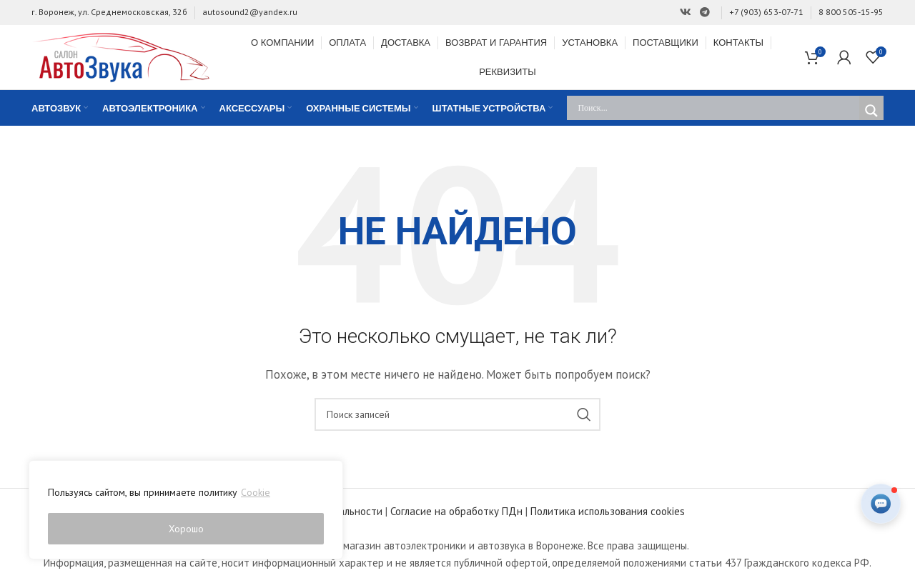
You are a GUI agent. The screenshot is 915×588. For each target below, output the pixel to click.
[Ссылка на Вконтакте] (686, 13)
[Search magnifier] (871, 113)
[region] (186, 510)
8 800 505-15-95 (851, 12)
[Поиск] (457, 417)
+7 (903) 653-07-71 (766, 12)
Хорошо (186, 529)
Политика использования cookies (608, 513)
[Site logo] (121, 57)
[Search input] (717, 110)
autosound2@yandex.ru (250, 12)
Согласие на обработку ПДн (456, 513)
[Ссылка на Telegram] (705, 13)
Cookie (256, 493)
